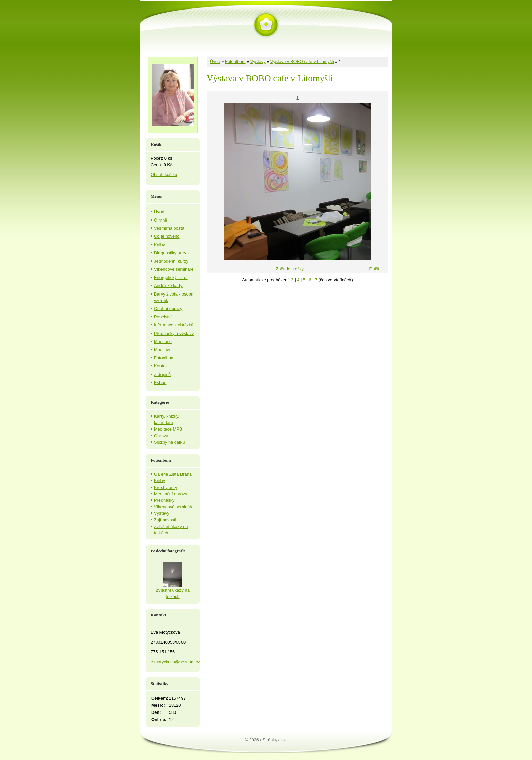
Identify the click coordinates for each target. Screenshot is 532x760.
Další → (377, 269)
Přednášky (164, 500)
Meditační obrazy (170, 494)
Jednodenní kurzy (171, 261)
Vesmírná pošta (169, 228)
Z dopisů (162, 374)
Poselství (163, 317)
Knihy (159, 245)
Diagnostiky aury (170, 253)
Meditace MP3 (168, 429)
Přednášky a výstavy (174, 333)
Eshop (160, 383)
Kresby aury (166, 487)
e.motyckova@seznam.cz (175, 662)
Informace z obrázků (174, 325)
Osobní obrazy (168, 309)
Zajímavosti (165, 520)
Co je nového (167, 236)
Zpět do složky (290, 269)
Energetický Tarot (171, 277)
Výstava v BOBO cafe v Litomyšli (302, 62)
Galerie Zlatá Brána (173, 474)
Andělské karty (168, 286)
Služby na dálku (169, 442)
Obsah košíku (164, 175)
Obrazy (161, 436)
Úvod (215, 62)
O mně (160, 220)
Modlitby (162, 350)
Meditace (163, 341)
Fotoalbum (235, 62)
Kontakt (161, 366)
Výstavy (258, 62)
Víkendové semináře (174, 269)
